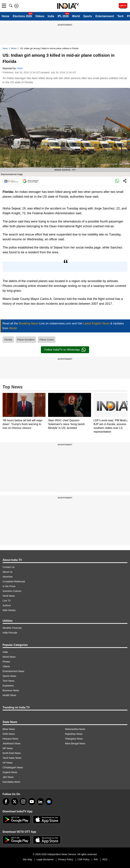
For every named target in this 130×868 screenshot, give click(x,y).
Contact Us (9, 567)
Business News (11, 690)
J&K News (8, 777)
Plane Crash (47, 340)
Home (5, 16)
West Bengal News (75, 743)
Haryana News (10, 739)
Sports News (9, 676)
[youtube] (32, 802)
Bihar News (9, 729)
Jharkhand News (12, 743)
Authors (7, 605)
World (76, 16)
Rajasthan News (74, 734)
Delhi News (9, 734)
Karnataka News (11, 782)
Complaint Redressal (14, 581)
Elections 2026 (22, 16)
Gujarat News (10, 772)
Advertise (8, 577)
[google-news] (49, 802)
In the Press (9, 586)
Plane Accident (26, 340)
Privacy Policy (66, 859)
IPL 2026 (63, 16)
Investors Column (12, 591)
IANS (20, 68)
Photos (6, 662)
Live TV (7, 601)
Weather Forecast (12, 628)
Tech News (8, 681)
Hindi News (9, 596)
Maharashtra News (75, 729)
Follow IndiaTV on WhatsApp (65, 350)
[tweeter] (15, 802)
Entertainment (105, 16)
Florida (8, 340)
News (5, 48)
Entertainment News (13, 671)
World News (9, 657)
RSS (105, 859)
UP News (8, 763)
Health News (9, 695)
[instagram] (23, 802)
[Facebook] (6, 802)
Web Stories (9, 610)
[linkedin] (40, 802)
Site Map (27, 859)
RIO (96, 859)
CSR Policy (84, 859)
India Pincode (10, 633)
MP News (8, 748)
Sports (88, 16)
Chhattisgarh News (13, 767)
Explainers (8, 686)
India (51, 16)
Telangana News (74, 739)
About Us (8, 572)
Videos (40, 16)
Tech (120, 16)
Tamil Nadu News (12, 758)
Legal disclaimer (45, 859)
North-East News (12, 753)
